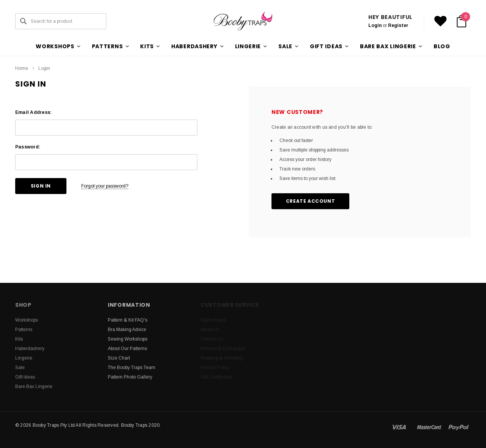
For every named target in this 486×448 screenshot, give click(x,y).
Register (398, 25)
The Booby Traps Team (132, 368)
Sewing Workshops (128, 339)
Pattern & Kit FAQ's (128, 320)
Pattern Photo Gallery (130, 377)
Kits (19, 339)
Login (375, 25)
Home (22, 68)
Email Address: (33, 112)
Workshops (27, 320)
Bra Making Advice (127, 330)
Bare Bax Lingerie (34, 386)
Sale (20, 368)
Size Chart (119, 358)
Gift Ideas (25, 377)
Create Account (310, 201)
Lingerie (24, 358)
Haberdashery (30, 349)
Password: (28, 147)
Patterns (24, 330)
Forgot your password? (105, 186)
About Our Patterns (127, 349)
